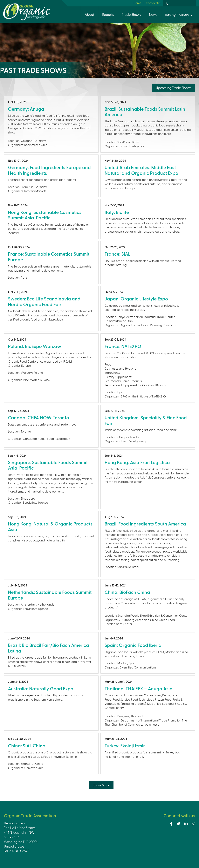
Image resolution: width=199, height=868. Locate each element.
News (153, 14)
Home (137, 3)
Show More (101, 785)
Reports (108, 14)
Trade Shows (131, 14)
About (89, 14)
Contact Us (153, 3)
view (51, 124)
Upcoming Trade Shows (174, 88)
